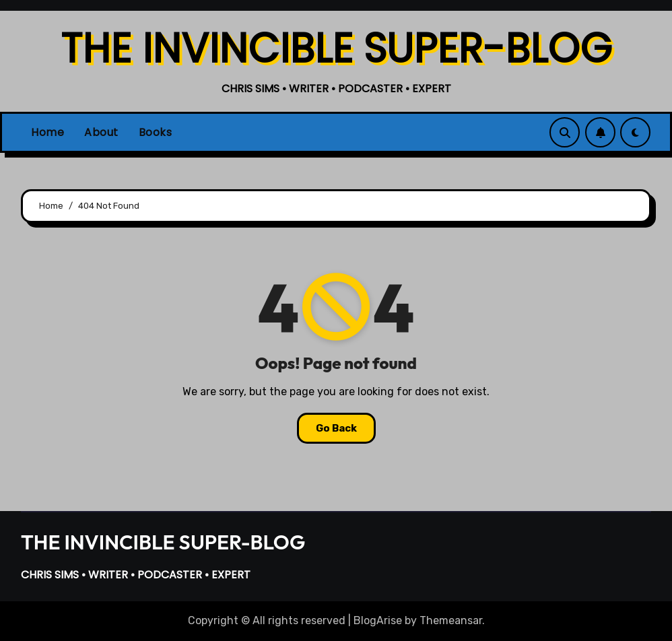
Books (156, 132)
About (101, 132)
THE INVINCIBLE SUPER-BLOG (336, 48)
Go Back (336, 428)
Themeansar (451, 620)
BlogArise (378, 620)
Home (47, 132)
